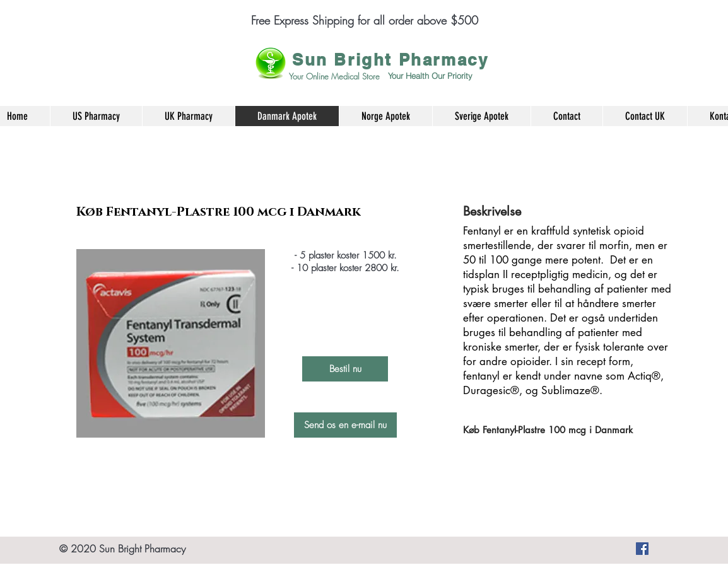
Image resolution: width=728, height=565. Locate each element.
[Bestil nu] (345, 369)
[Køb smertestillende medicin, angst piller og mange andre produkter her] (642, 549)
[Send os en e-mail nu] (345, 425)
